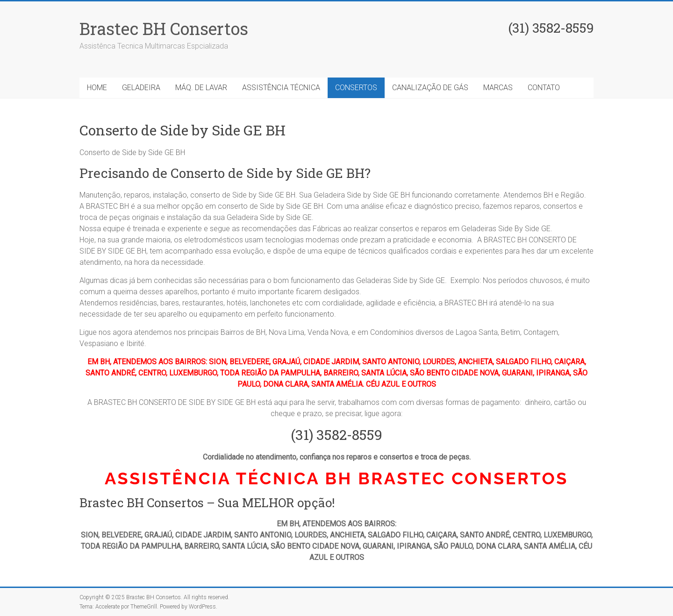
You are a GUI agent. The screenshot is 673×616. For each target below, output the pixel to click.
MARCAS (498, 88)
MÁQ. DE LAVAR (201, 88)
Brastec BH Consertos (164, 28)
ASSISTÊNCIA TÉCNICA (281, 88)
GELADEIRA (141, 88)
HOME (97, 88)
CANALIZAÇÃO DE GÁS (430, 88)
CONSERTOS (356, 88)
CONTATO (544, 88)
